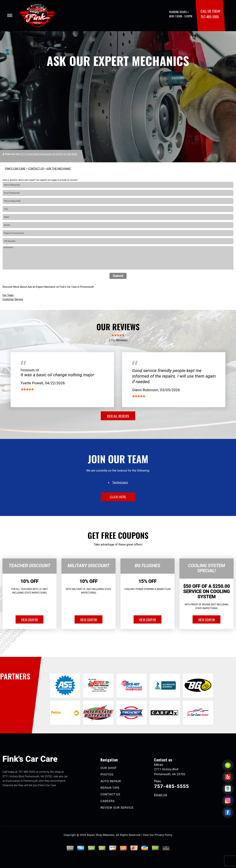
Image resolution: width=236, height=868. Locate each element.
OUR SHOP (108, 768)
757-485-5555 (210, 17)
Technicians (120, 482)
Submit (118, 276)
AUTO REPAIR (111, 781)
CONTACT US (36, 169)
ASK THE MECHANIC (59, 169)
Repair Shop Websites (101, 835)
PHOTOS (107, 774)
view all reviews (118, 416)
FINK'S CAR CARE (15, 169)
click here (118, 497)
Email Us (161, 795)
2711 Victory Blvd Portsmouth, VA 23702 (42, 154)
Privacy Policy (163, 835)
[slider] (118, 335)
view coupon (29, 619)
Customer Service (13, 299)
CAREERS (108, 801)
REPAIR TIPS (110, 788)
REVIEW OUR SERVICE (117, 808)
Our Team (8, 295)
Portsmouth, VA (30, 370)
